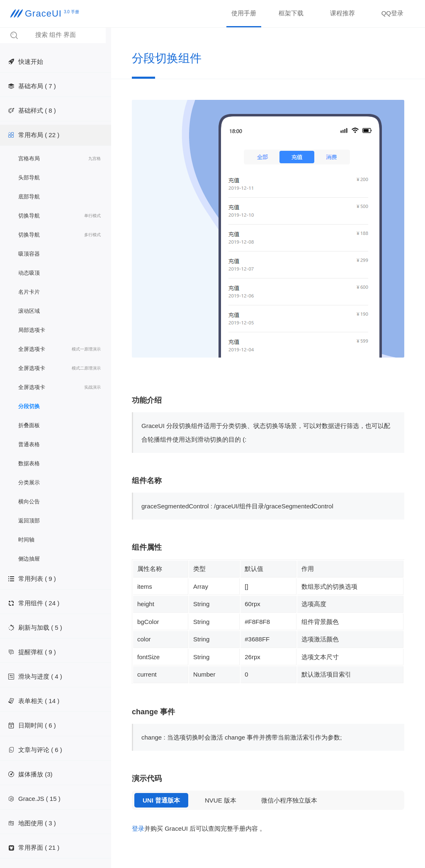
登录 (138, 828)
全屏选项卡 (59, 349)
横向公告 (29, 502)
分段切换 (29, 406)
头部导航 (29, 178)
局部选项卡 (32, 330)
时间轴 (26, 540)
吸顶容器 (29, 254)
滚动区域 (29, 311)
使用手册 (244, 13)
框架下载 (291, 13)
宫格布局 (59, 159)
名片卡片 (29, 292)
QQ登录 (392, 13)
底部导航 (29, 197)
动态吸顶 (29, 273)
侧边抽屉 (29, 559)
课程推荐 (342, 13)
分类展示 (29, 482)
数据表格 (29, 463)
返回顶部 (29, 521)
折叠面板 (29, 425)
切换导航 (59, 216)
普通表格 (29, 444)
